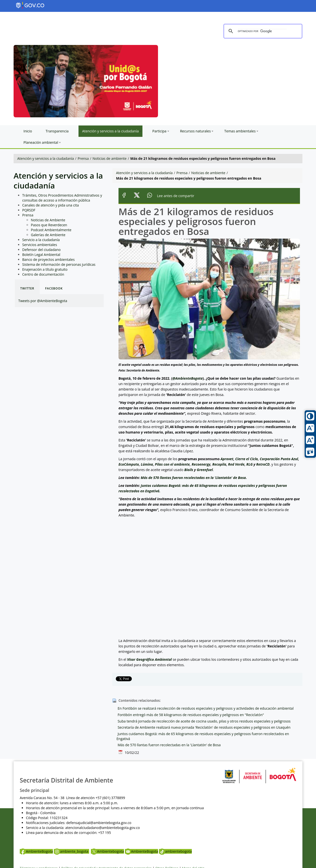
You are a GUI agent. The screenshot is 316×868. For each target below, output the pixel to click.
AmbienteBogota (36, 851)
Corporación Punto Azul (279, 459)
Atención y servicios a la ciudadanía (46, 158)
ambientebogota (175, 851)
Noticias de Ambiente (48, 220)
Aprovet (227, 459)
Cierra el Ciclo (247, 459)
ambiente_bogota (71, 851)
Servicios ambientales (40, 245)
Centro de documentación (43, 274)
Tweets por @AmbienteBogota (43, 301)
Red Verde (236, 464)
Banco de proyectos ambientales (48, 259)
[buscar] (262, 31)
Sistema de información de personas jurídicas (59, 264)
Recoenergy (201, 464)
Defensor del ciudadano (41, 250)
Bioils (189, 470)
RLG (249, 464)
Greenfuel (205, 470)
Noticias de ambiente (110, 158)
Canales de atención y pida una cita (50, 205)
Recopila (219, 464)
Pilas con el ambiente (172, 464)
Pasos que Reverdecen (49, 225)
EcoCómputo (129, 464)
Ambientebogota (107, 851)
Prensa (83, 158)
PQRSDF (29, 210)
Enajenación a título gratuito (45, 269)
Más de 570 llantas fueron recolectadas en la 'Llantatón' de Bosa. (194, 478)
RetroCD (263, 464)
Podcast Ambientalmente (51, 230)
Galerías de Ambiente (48, 235)
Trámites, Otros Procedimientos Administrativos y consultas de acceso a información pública (62, 198)
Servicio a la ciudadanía (41, 240)
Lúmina (147, 464)
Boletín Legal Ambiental (41, 255)
